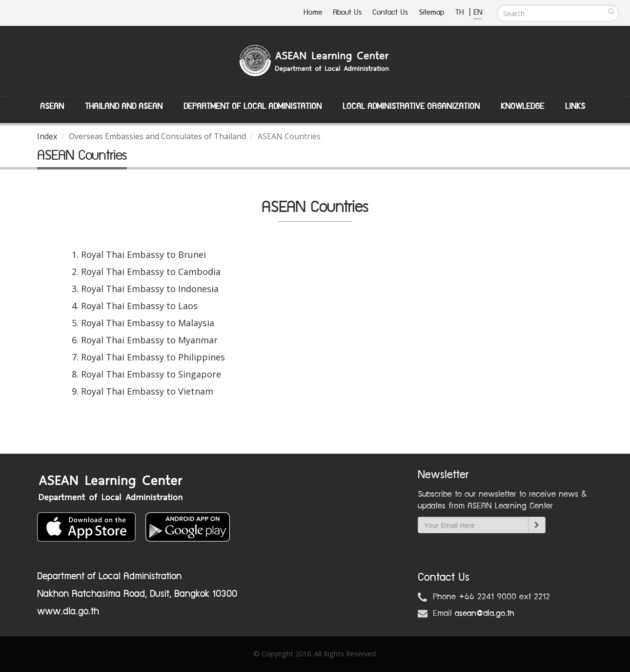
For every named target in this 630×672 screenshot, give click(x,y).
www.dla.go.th (68, 611)
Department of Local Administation (253, 106)
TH (461, 12)
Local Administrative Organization (411, 106)
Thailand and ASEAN (124, 106)
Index (47, 136)
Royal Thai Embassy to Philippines (153, 357)
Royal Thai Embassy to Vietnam (147, 391)
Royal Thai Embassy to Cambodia (151, 272)
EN (478, 12)
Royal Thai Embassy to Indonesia (150, 289)
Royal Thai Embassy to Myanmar (149, 340)
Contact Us (390, 12)
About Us (347, 12)
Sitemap (432, 12)
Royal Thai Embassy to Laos (139, 306)
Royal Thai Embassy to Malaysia (148, 323)
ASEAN (52, 106)
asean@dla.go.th (485, 613)
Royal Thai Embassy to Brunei (143, 254)
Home (313, 12)
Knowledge (522, 106)
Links (575, 106)
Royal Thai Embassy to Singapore (151, 374)
